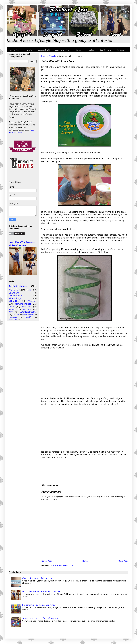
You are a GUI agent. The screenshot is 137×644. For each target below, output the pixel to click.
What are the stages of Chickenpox (37, 578)
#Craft (13, 290)
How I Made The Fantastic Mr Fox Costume (22, 244)
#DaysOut (14, 301)
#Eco (11, 306)
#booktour (13, 317)
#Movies (12, 309)
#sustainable (13, 320)
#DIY (29, 290)
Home (44, 56)
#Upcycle (27, 309)
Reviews (120, 50)
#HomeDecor (16, 295)
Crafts (29, 50)
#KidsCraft (27, 307)
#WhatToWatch (28, 315)
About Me (14, 50)
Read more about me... (21, 131)
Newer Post (46, 561)
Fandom (91, 50)
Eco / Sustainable (63, 50)
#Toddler (52, 56)
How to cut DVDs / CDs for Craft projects (40, 618)
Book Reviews (105, 50)
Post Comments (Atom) (63, 565)
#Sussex (32, 301)
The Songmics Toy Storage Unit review (39, 605)
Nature (78, 50)
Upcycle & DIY (44, 50)
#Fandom (14, 293)
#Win (11, 312)
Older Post (123, 561)
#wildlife (28, 317)
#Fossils (16, 315)
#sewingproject (23, 304)
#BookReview (18, 286)
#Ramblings (15, 298)
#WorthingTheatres (28, 312)
